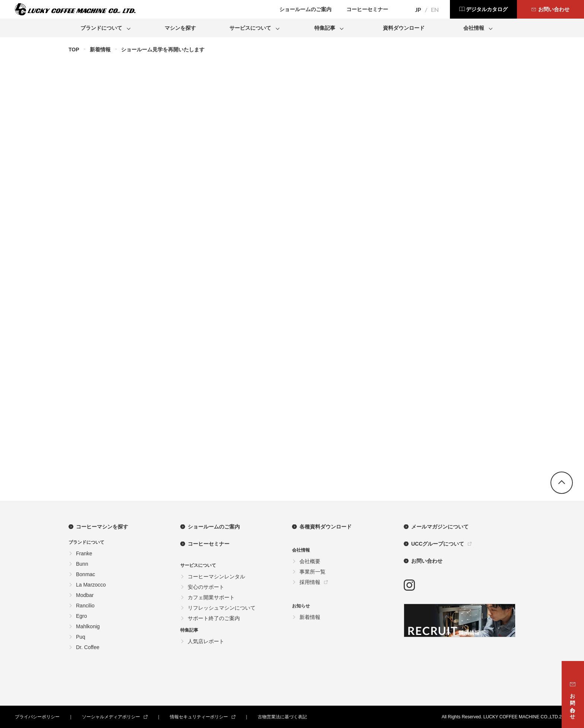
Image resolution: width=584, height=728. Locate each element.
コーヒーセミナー (209, 544)
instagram (409, 585)
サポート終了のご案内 (214, 618)
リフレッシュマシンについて (222, 608)
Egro (82, 616)
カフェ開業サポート (211, 597)
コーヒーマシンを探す (102, 527)
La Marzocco (91, 585)
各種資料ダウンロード (326, 527)
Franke (84, 553)
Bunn (82, 564)
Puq (81, 637)
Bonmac (85, 574)
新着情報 (100, 50)
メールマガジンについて (440, 527)
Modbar (85, 595)
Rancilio (85, 606)
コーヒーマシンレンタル (216, 577)
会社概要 (310, 561)
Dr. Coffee (88, 647)
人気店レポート (206, 641)
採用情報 (310, 582)
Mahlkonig (88, 626)
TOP (74, 50)
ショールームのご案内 (214, 527)
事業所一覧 (312, 572)
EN (435, 10)
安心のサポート (206, 587)
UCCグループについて (438, 544)
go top (562, 483)
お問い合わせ (427, 561)
